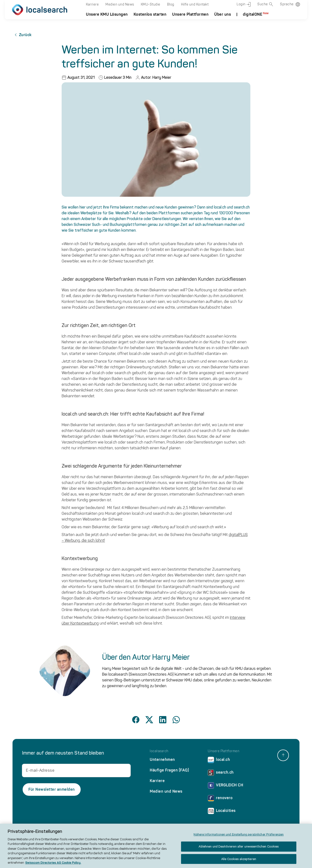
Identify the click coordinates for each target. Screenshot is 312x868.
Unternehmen (162, 760)
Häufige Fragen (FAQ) (169, 770)
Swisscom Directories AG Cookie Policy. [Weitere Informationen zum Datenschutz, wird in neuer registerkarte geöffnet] (53, 865)
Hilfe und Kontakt (195, 4)
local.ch (219, 761)
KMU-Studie (151, 4)
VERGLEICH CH (225, 786)
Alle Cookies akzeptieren (239, 861)
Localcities (222, 812)
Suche (265, 4)
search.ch (221, 773)
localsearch (159, 751)
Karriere (92, 4)
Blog (171, 4)
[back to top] (283, 755)
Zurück (22, 35)
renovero (220, 799)
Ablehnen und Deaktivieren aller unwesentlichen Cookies (239, 849)
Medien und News (120, 4)
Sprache (287, 4)
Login (244, 4)
